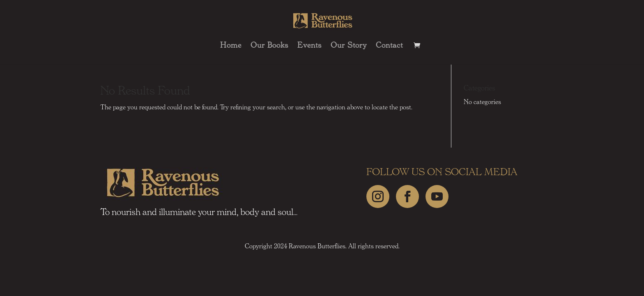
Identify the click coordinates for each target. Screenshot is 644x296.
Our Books (269, 46)
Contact (389, 46)
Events (309, 46)
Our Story (349, 46)
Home (231, 46)
